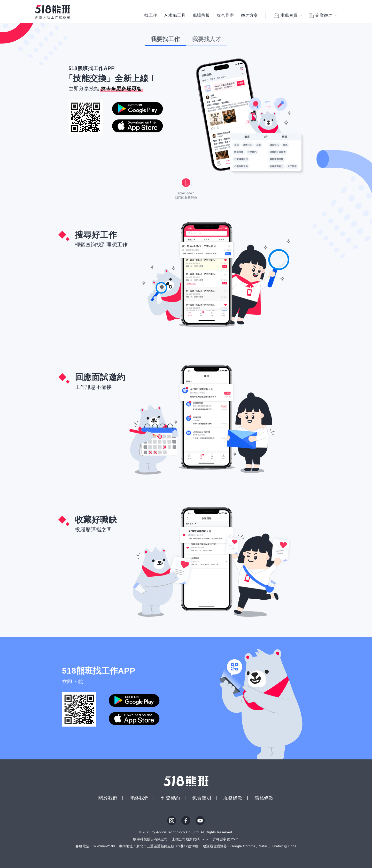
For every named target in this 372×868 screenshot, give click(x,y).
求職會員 (285, 16)
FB (186, 821)
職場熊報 (201, 16)
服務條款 (233, 798)
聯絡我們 (139, 798)
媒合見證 (226, 16)
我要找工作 (165, 39)
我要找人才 (207, 39)
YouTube (200, 821)
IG (172, 821)
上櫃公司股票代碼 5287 (190, 839)
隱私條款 (264, 798)
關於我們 (108, 798)
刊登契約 (171, 798)
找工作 (151, 16)
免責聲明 (202, 798)
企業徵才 (320, 16)
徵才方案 (250, 16)
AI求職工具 (175, 16)
